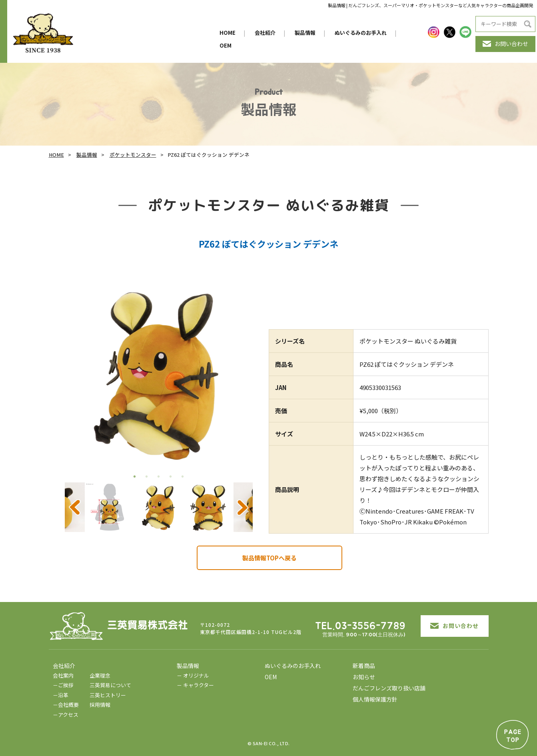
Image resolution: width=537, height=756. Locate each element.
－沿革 (61, 695)
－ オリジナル (193, 675)
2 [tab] (147, 476)
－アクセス (66, 715)
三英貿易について (110, 685)
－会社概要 (66, 705)
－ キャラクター (195, 685)
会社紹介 (265, 33)
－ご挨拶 (63, 685)
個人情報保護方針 (375, 699)
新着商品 (364, 666)
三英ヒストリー (108, 695)
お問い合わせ (505, 44)
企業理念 (100, 675)
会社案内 (63, 675)
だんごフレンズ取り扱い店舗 (389, 688)
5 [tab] (183, 476)
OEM (226, 45)
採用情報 (100, 705)
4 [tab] (171, 476)
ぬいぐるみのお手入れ (361, 33)
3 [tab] (159, 476)
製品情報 (305, 33)
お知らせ (364, 677)
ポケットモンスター (133, 155)
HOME (228, 33)
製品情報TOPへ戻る (269, 558)
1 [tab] (135, 476)
